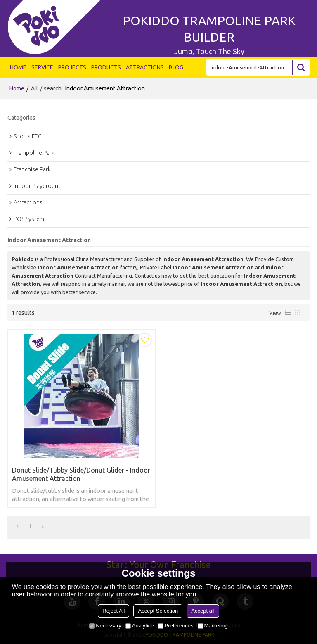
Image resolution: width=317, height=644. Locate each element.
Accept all (203, 611)
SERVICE (42, 67)
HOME (18, 67)
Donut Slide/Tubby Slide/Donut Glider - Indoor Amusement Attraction (81, 474)
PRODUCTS (106, 67)
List (288, 313)
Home (17, 88)
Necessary (105, 626)
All (34, 88)
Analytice (140, 626)
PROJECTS (72, 67)
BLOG (176, 67)
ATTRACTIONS (145, 67)
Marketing (213, 626)
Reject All (114, 611)
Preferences (176, 626)
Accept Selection (158, 611)
